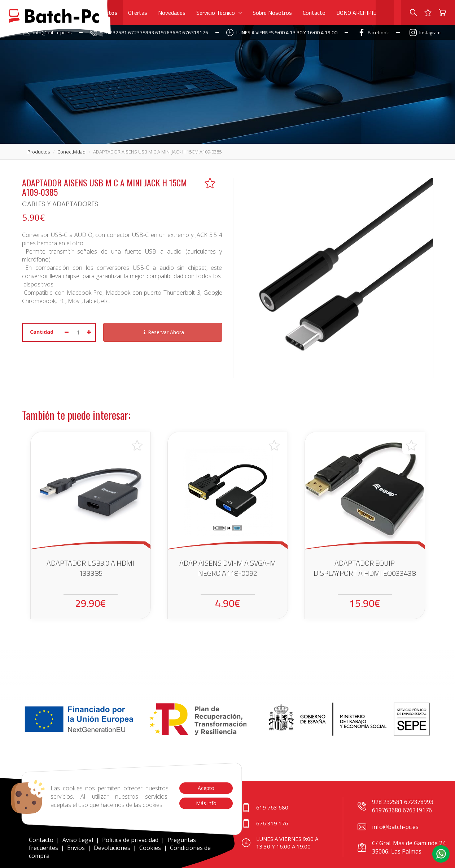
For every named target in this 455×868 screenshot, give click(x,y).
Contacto (314, 13)
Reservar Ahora (163, 332)
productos (39, 152)
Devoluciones (112, 848)
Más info (206, 803)
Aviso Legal (78, 840)
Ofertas (138, 13)
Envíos (76, 848)
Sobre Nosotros (272, 13)
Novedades (172, 13)
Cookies (150, 848)
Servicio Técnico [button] (219, 13)
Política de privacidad (131, 840)
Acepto (206, 788)
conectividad (71, 152)
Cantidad (42, 332)
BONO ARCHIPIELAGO (363, 13)
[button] (441, 854)
